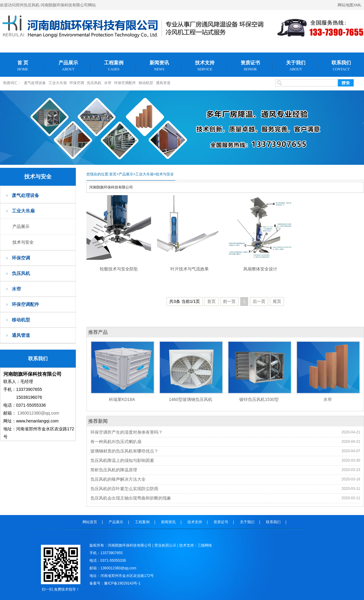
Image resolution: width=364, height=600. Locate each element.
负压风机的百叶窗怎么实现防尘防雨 (124, 489)
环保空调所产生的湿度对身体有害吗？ (126, 432)
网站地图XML (350, 5)
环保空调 (77, 83)
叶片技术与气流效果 (190, 269)
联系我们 (341, 66)
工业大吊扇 (58, 83)
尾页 (277, 301)
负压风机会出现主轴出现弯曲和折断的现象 (131, 498)
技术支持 (205, 66)
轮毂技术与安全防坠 (119, 269)
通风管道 (163, 83)
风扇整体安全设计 (260, 269)
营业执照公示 (165, 545)
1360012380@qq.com (38, 413)
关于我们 (296, 66)
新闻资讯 (159, 66)
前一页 (229, 301)
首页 (113, 174)
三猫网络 (205, 545)
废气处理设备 (35, 83)
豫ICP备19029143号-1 (122, 583)
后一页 (259, 301)
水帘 (108, 83)
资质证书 (250, 66)
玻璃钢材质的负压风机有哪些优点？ (124, 451)
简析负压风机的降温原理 (114, 470)
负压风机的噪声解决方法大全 (118, 479)
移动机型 (146, 83)
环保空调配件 (125, 83)
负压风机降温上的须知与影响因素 (122, 460)
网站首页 (90, 522)
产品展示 (68, 66)
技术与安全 (23, 242)
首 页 (23, 66)
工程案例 (114, 66)
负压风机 (94, 83)
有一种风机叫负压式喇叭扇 (116, 442)
